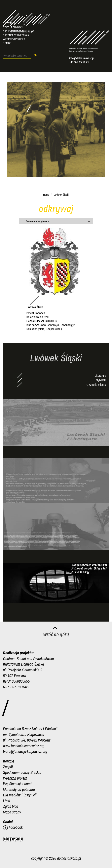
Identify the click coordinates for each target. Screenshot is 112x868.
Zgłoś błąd (11, 806)
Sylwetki (101, 380)
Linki (7, 801)
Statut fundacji (13, 27)
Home (46, 195)
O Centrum (10, 23)
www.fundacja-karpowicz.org (24, 746)
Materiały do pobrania (19, 789)
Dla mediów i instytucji (20, 795)
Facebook (13, 827)
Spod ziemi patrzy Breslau (22, 772)
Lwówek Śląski (61, 195)
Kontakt (9, 761)
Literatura (100, 376)
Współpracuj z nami (17, 784)
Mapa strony (12, 812)
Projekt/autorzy (14, 31)
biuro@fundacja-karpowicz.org (25, 751)
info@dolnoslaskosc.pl (82, 58)
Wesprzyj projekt (14, 39)
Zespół (8, 767)
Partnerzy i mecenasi (16, 35)
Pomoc (7, 43)
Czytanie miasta (96, 385)
